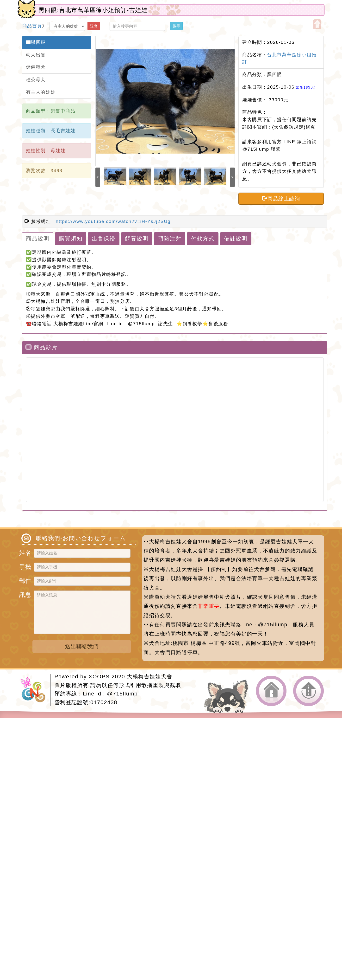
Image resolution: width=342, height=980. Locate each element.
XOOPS (99, 677)
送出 (94, 26)
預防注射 (170, 239)
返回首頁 (271, 691)
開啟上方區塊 (317, 24)
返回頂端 (309, 691)
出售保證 (104, 239)
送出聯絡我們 (82, 646)
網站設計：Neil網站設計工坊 (36, 690)
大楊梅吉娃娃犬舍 (150, 677)
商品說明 (38, 239)
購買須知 (71, 239)
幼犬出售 (36, 55)
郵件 (25, 580)
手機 (25, 566)
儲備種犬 (36, 67)
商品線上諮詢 (281, 198)
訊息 (25, 594)
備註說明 (236, 239)
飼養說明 (137, 239)
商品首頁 (32, 26)
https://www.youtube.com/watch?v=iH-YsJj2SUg (113, 221)
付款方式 (203, 239)
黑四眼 (36, 42)
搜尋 (176, 26)
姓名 (25, 552)
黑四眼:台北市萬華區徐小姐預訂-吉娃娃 (93, 10)
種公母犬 (36, 80)
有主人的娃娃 (41, 92)
